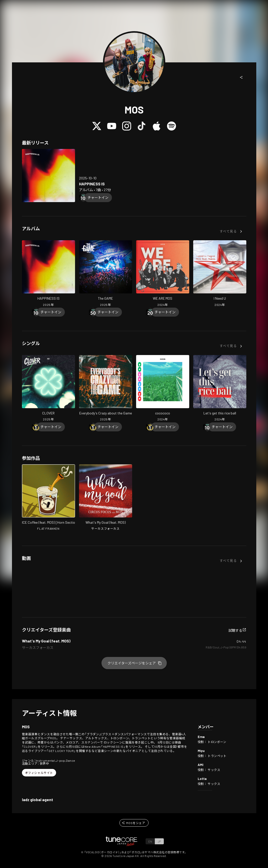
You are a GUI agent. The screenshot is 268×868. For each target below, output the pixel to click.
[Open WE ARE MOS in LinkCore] (163, 274)
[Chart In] (98, 198)
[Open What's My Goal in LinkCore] (106, 498)
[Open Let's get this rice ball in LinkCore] (220, 389)
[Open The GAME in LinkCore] (106, 274)
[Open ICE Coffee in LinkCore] (48, 498)
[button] (241, 77)
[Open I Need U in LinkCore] (220, 274)
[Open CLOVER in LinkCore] (48, 389)
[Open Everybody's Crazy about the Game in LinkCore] (106, 389)
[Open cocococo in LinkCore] (163, 389)
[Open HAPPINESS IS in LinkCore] (48, 176)
